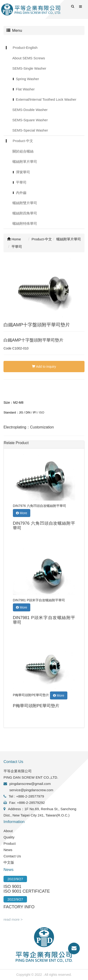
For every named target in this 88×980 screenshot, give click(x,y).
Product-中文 (23, 141)
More (22, 513)
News (8, 850)
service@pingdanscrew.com (31, 790)
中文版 (9, 862)
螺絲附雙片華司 (25, 203)
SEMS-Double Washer (30, 110)
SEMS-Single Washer (29, 68)
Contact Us (12, 856)
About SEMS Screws (29, 58)
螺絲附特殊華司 (25, 223)
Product (10, 843)
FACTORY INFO (19, 907)
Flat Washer (25, 89)
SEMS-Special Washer (30, 130)
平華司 (21, 182)
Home (14, 239)
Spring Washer (28, 79)
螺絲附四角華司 (25, 213)
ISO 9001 (12, 887)
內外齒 (21, 193)
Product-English (25, 48)
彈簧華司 (23, 172)
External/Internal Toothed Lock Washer (46, 99)
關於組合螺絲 (23, 151)
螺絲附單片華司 (25, 162)
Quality (9, 837)
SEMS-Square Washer (30, 120)
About (8, 831)
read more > (13, 919)
